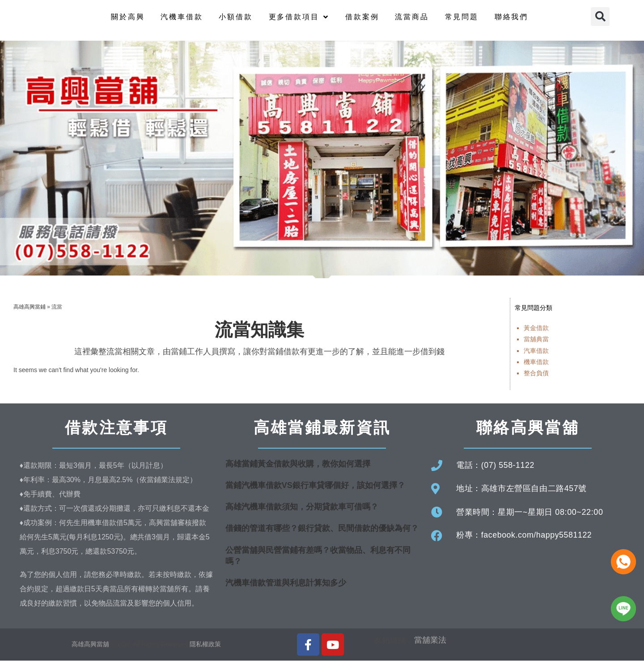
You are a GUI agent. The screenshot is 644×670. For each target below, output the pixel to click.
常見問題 (462, 21)
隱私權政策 (205, 653)
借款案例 (362, 21)
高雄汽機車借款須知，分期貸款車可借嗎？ (302, 516)
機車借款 (536, 371)
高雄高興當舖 (91, 653)
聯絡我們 (511, 21)
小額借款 (235, 21)
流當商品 (412, 21)
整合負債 (536, 382)
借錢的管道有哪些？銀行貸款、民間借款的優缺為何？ (322, 538)
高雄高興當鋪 (30, 316)
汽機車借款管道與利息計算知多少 (286, 592)
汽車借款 (536, 360)
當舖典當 (536, 348)
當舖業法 (430, 649)
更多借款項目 (299, 21)
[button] (600, 21)
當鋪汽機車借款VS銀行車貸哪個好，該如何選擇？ (315, 494)
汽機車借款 (182, 21)
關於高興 (128, 21)
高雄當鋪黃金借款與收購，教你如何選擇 (298, 473)
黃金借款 (536, 337)
